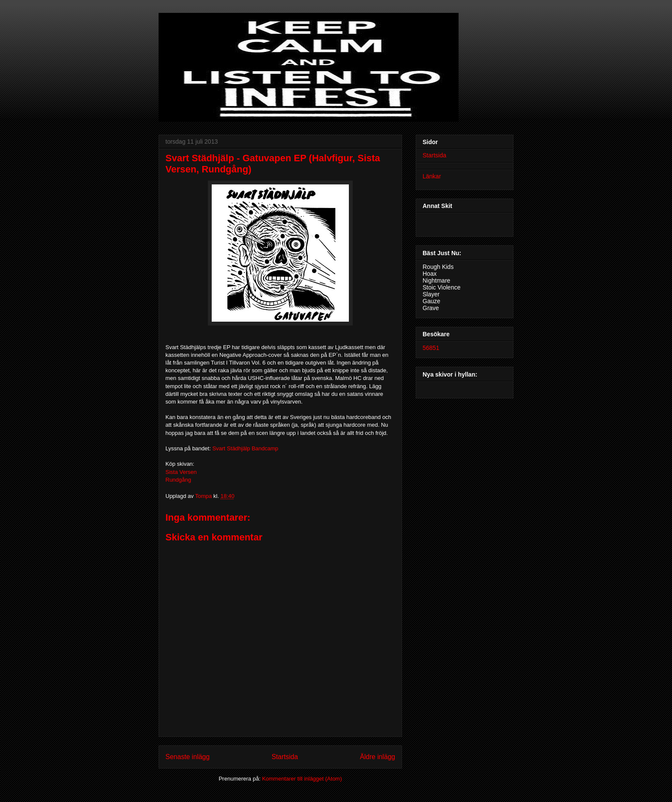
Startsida (285, 757)
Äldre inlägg (378, 757)
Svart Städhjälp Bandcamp (245, 448)
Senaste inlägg (187, 757)
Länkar (432, 176)
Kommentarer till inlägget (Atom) (302, 779)
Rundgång (178, 480)
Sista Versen (181, 472)
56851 (431, 348)
